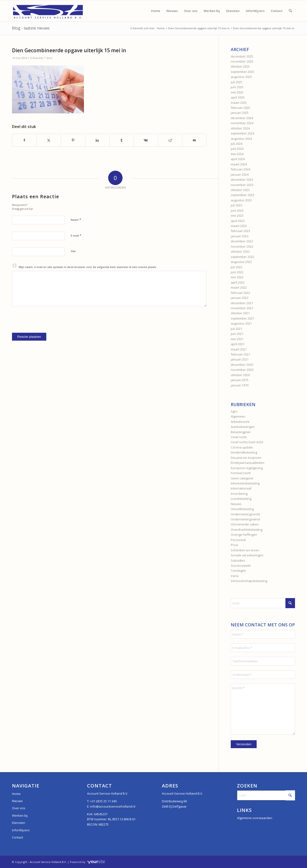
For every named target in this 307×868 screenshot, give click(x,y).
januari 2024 (240, 175)
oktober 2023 (240, 190)
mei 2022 (237, 277)
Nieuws (236, 504)
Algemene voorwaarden (255, 818)
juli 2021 (236, 329)
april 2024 (238, 159)
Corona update (242, 447)
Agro (234, 411)
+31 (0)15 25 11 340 (103, 801)
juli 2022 (236, 267)
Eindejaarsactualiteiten (248, 463)
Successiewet (241, 565)
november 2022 (242, 246)
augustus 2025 (241, 77)
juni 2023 (237, 210)
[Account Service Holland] (48, 11)
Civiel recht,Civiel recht (247, 442)
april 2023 (238, 221)
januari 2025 (240, 113)
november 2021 (242, 308)
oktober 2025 (240, 66)
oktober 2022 (240, 251)
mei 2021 (237, 339)
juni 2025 (237, 87)
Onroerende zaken (245, 524)
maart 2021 (239, 349)
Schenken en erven (245, 550)
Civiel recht (239, 437)
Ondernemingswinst (245, 519)
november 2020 (242, 370)
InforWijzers (21, 830)
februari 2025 (240, 108)
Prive (234, 545)
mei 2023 (237, 216)
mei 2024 (237, 154)
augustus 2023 (241, 200)
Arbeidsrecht (240, 422)
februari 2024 (240, 169)
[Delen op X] (49, 140)
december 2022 (242, 241)
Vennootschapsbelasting (249, 581)
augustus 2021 (241, 323)
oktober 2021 (240, 313)
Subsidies (238, 560)
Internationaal (241, 488)
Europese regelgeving (247, 468)
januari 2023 (240, 236)
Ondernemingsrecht (245, 514)
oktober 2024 (240, 128)
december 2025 (242, 56)
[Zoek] (290, 11)
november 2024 (242, 123)
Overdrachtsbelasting (247, 530)
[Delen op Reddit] (170, 140)
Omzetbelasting (242, 509)
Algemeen (238, 416)
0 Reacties (37, 58)
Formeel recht (241, 473)
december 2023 (242, 180)
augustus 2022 (241, 262)
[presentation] (48, 323)
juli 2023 (236, 205)
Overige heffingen (244, 535)
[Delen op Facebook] (24, 140)
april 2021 (238, 344)
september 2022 (242, 257)
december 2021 (242, 303)
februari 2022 (240, 293)
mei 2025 (237, 92)
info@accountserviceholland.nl (113, 806)
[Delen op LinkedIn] (97, 140)
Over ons (19, 808)
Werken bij (20, 816)
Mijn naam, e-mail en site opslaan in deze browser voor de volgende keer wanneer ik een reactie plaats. (88, 267)
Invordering (239, 494)
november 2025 (242, 61)
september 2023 (242, 195)
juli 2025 (236, 82)
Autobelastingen (243, 427)
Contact (18, 837)
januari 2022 (240, 298)
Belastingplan (241, 432)
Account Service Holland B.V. (48, 862)
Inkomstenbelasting (245, 483)
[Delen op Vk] (146, 140)
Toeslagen (238, 571)
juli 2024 (236, 144)
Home (16, 794)
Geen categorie (242, 478)
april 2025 (238, 97)
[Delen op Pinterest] (73, 140)
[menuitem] (156, 11)
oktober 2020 (240, 375)
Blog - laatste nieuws (31, 28)
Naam (76, 220)
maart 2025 (239, 103)
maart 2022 (239, 287)
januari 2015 (240, 380)
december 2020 (242, 365)
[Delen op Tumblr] (122, 140)
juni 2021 (237, 334)
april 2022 (238, 282)
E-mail (76, 235)
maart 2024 (239, 164)
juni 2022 (237, 272)
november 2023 (242, 185)
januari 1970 (240, 385)
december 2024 (242, 118)
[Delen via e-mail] (194, 140)
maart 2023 (239, 226)
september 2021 (242, 318)
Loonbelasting (241, 499)
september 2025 (242, 72)
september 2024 (242, 133)
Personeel (238, 540)
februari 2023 (240, 231)
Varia (235, 576)
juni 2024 (237, 149)
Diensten (19, 823)
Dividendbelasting (244, 452)
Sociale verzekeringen (247, 555)
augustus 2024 (241, 139)
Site (73, 251)
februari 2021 (240, 354)
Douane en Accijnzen (246, 458)
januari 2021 (240, 359)
